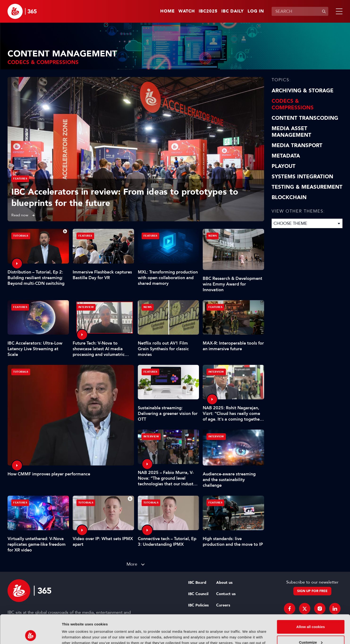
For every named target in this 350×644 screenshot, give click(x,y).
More (132, 564)
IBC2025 (208, 11)
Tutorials (21, 372)
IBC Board (197, 583)
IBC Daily (233, 11)
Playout (284, 166)
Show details (73, 635)
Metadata (286, 156)
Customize (311, 615)
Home (167, 11)
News (213, 236)
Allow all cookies (311, 600)
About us (224, 583)
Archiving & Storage (303, 91)
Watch (187, 11)
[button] (338, 11)
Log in (256, 11)
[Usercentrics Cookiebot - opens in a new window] (31, 635)
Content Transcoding (305, 118)
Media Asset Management (291, 132)
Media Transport (297, 145)
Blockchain (289, 197)
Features (20, 179)
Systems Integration (302, 177)
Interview (86, 307)
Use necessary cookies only (311, 631)
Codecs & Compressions (293, 104)
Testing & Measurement (307, 187)
